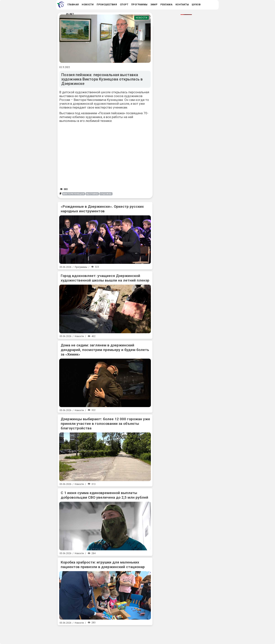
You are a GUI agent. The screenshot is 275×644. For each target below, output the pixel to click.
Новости (142, 18)
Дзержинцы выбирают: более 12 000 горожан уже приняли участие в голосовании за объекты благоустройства (105, 424)
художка (106, 194)
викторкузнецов (74, 194)
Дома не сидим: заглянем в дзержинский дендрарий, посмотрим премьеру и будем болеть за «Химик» (105, 350)
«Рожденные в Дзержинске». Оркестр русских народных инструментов (102, 209)
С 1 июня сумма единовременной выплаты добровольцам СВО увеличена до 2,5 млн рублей (104, 495)
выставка (92, 194)
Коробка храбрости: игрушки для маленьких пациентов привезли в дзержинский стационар (103, 565)
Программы (81, 267)
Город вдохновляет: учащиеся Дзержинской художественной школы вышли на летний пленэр (105, 278)
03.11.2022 (65, 67)
